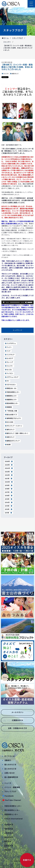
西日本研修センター (12, 403)
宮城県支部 (9, 829)
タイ (7, 381)
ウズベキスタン (10, 385)
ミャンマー (7, 42)
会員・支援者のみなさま (17, 728)
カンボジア (9, 358)
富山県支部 (9, 837)
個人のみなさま (10, 765)
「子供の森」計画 (11, 411)
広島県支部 (9, 846)
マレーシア (9, 362)
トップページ (17, 330)
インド (8, 351)
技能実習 (8, 407)
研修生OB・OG (11, 388)
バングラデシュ (10, 343)
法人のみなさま (10, 769)
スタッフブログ (13, 30)
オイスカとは (9, 756)
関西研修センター (11, 396)
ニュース (8, 783)
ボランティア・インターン (13, 426)
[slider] (15, 302)
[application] (17, 302)
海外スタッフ (10, 430)
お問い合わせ (10, 773)
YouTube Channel (13, 800)
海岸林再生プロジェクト (13, 418)
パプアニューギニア (12, 377)
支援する (27, 860)
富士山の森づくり (11, 415)
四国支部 (8, 850)
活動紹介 (8, 760)
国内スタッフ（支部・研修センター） (17, 433)
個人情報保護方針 (11, 777)
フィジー (8, 347)
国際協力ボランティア (12, 441)
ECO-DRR (9, 422)
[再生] (4, 302)
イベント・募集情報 (12, 787)
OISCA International (13, 819)
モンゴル (8, 370)
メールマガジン (17, 712)
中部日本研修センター (12, 392)
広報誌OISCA (17, 720)
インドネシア (10, 355)
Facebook (9, 796)
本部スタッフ (10, 437)
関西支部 (8, 842)
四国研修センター (11, 400)
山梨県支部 (9, 833)
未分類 (8, 445)
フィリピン (9, 373)
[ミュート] (26, 302)
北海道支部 (9, 825)
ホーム (5, 38)
